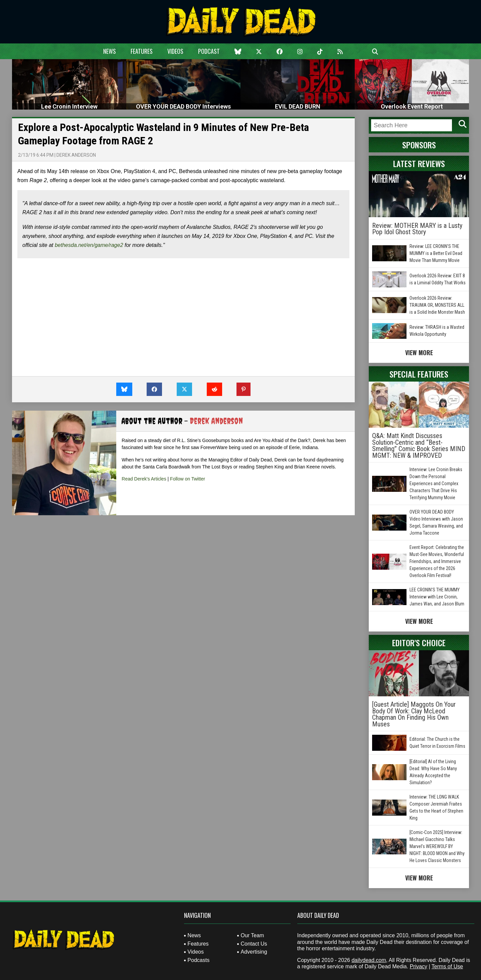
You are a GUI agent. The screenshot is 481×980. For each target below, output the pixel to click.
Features (142, 51)
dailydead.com (369, 960)
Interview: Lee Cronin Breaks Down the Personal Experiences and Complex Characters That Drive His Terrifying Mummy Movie (436, 483)
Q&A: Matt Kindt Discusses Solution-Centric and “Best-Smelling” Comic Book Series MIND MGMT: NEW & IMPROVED (419, 446)
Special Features (419, 374)
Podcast (209, 51)
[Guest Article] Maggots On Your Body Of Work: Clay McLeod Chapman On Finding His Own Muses (414, 714)
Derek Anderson (76, 155)
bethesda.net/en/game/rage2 (89, 245)
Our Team (252, 935)
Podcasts (198, 960)
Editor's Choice (419, 643)
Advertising (254, 952)
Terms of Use (447, 966)
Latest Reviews (419, 163)
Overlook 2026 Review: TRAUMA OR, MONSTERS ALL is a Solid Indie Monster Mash (437, 305)
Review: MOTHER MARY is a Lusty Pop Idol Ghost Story (417, 229)
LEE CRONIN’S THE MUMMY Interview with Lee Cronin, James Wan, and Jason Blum (437, 597)
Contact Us (254, 944)
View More (419, 353)
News (110, 51)
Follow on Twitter (188, 479)
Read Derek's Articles (144, 479)
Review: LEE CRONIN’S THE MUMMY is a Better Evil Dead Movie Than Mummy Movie (436, 253)
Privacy (419, 966)
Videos (175, 51)
